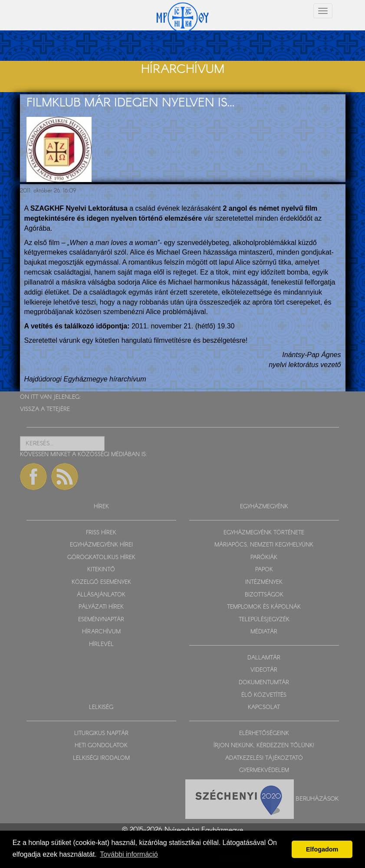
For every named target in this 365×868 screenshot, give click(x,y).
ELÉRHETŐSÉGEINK (264, 734)
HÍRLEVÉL (101, 644)
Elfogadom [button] (322, 849)
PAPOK (264, 570)
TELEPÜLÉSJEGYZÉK (264, 620)
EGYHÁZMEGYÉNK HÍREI (101, 545)
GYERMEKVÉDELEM (264, 770)
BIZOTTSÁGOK (264, 595)
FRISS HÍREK (101, 533)
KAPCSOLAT (264, 707)
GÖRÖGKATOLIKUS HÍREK (101, 558)
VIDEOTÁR (264, 670)
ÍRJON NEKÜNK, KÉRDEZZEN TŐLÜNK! (264, 746)
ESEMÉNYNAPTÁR (101, 620)
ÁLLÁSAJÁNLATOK (101, 595)
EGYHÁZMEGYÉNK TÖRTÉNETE (264, 533)
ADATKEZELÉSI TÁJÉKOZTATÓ (264, 758)
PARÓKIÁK (264, 558)
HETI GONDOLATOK (101, 746)
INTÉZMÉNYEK (264, 582)
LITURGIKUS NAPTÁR (101, 734)
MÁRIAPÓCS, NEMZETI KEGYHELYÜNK (264, 545)
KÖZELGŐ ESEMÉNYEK (101, 582)
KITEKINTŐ (101, 570)
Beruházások (317, 798)
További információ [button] (129, 854)
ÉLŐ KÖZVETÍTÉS (264, 695)
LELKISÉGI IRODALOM (101, 758)
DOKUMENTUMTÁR (264, 683)
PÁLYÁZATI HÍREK (101, 607)
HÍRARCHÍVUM (101, 632)
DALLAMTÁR (264, 658)
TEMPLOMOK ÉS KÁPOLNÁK (264, 607)
